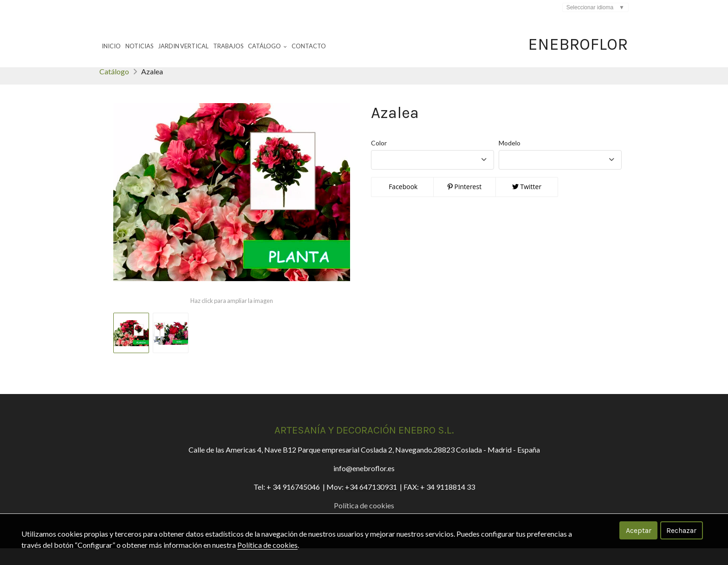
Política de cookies (267, 545)
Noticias (139, 46)
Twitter (527, 203)
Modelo (510, 160)
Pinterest (465, 203)
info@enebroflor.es (364, 485)
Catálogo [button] (267, 46)
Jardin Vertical (183, 46)
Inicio (111, 46)
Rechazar (681, 530)
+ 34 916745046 (293, 503)
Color (379, 160)
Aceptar (639, 530)
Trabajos (228, 46)
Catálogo (114, 88)
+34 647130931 (371, 503)
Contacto (309, 46)
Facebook (403, 203)
